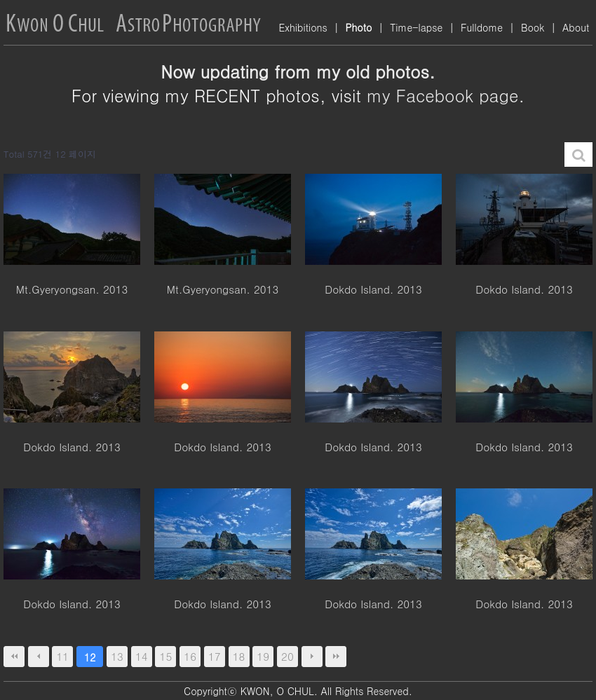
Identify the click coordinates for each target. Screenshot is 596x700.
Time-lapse (416, 27)
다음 (312, 657)
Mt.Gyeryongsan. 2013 (72, 289)
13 (117, 656)
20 (287, 656)
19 (263, 656)
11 (63, 656)
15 (166, 656)
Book (533, 27)
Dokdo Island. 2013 (373, 289)
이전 (39, 657)
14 (142, 656)
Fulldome (482, 27)
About (576, 27)
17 (215, 656)
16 (190, 656)
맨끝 (336, 657)
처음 (14, 657)
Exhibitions (303, 27)
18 (239, 656)
